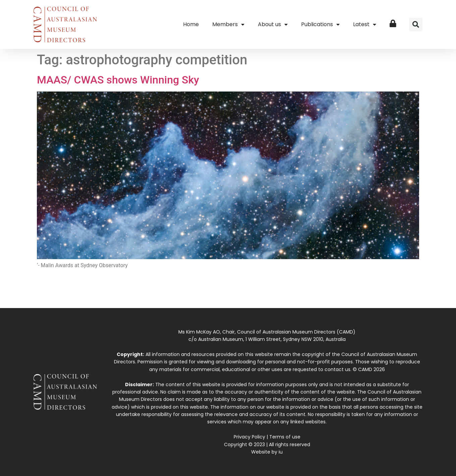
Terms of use (285, 437)
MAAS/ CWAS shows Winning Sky (118, 80)
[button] (416, 24)
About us (273, 24)
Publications (320, 24)
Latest (365, 24)
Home (191, 24)
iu (281, 452)
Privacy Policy (249, 437)
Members (228, 24)
